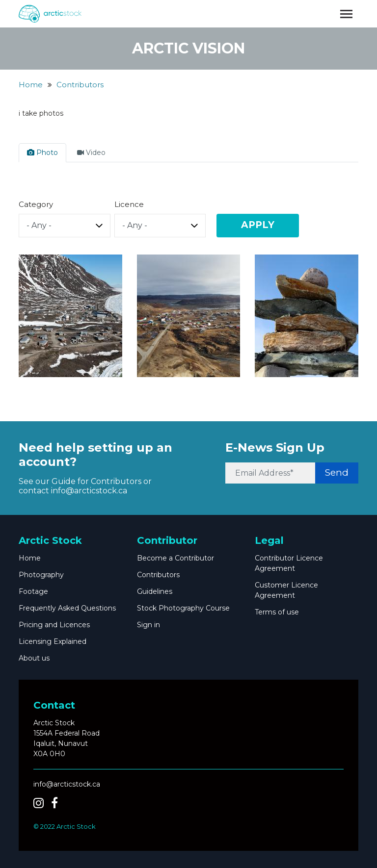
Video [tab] (91, 153)
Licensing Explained (53, 641)
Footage (33, 591)
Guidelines (155, 591)
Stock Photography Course (183, 608)
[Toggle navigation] (346, 14)
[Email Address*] (270, 473)
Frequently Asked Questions (67, 608)
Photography (41, 575)
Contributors (80, 85)
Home (31, 85)
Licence (129, 204)
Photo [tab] (42, 153)
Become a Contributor (175, 558)
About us (34, 658)
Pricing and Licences (54, 625)
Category (36, 204)
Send (337, 472)
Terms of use (277, 612)
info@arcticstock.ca (89, 491)
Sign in (148, 625)
